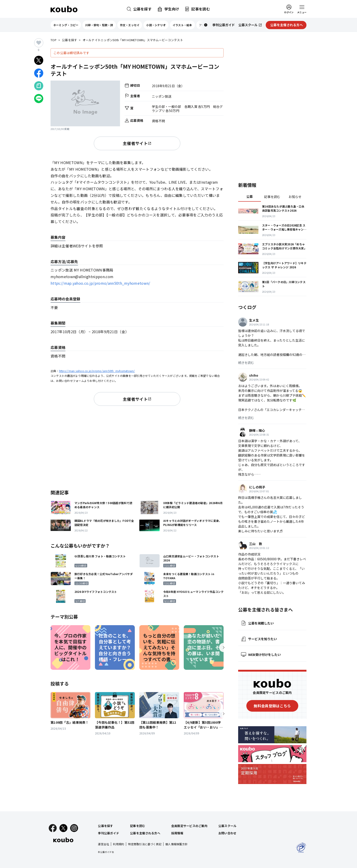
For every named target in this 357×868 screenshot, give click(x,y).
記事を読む (272, 197)
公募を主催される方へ (145, 833)
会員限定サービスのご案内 (189, 826)
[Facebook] (53, 828)
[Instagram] (74, 828)
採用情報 (177, 833)
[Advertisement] (137, 447)
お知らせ (295, 197)
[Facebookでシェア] (39, 73)
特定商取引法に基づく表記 (145, 844)
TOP (54, 40)
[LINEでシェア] (39, 99)
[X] (63, 828)
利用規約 (119, 844)
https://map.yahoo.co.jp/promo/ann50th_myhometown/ (100, 283)
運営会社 (103, 844)
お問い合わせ (227, 833)
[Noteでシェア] (39, 86)
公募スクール (227, 826)
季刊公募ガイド (108, 833)
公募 (250, 196)
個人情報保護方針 (176, 844)
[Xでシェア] (39, 60)
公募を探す (69, 40)
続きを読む (246, 363)
